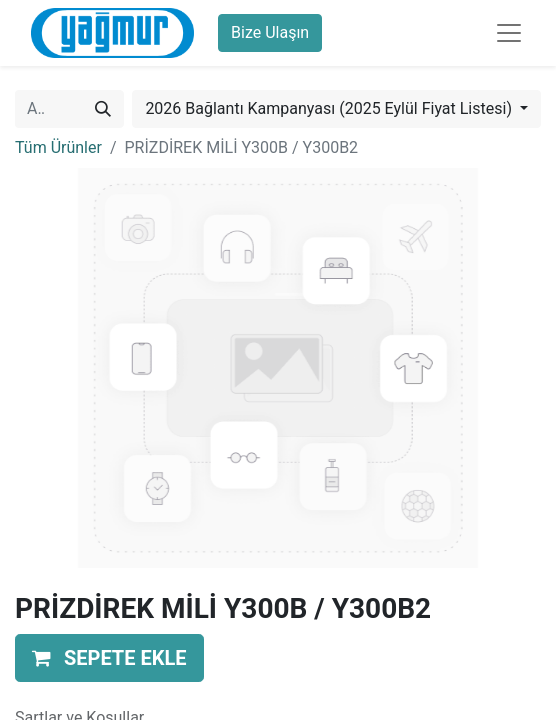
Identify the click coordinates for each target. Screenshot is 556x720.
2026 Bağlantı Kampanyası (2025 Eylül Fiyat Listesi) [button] (330, 108)
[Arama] (103, 109)
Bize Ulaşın (270, 32)
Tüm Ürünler (58, 147)
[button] (109, 658)
